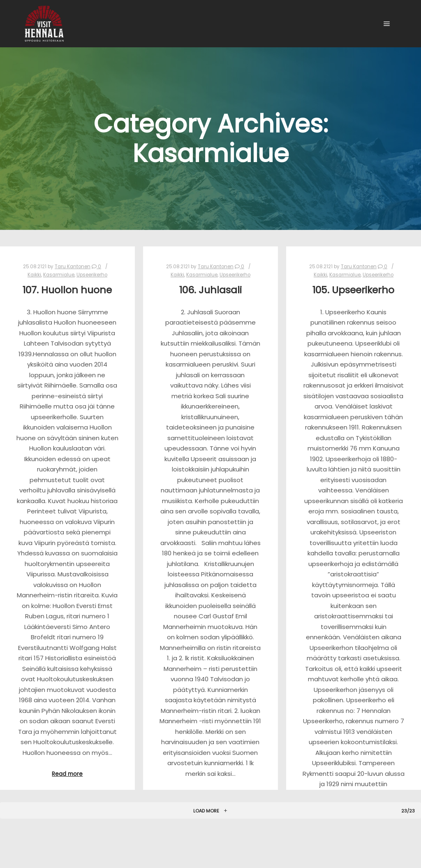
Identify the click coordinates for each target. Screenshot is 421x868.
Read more (67, 774)
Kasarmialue (59, 275)
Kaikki (34, 275)
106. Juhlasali (210, 290)
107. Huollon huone (67, 290)
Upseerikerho (92, 275)
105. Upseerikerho (353, 290)
